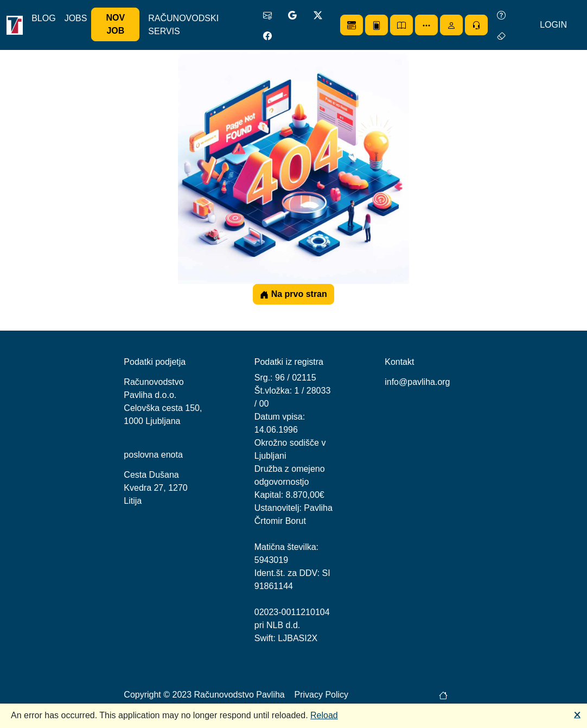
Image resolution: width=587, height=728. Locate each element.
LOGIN (553, 25)
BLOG (43, 18)
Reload (324, 715)
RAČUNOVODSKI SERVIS (183, 25)
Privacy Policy (322, 695)
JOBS (76, 18)
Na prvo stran (293, 294)
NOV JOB (116, 24)
